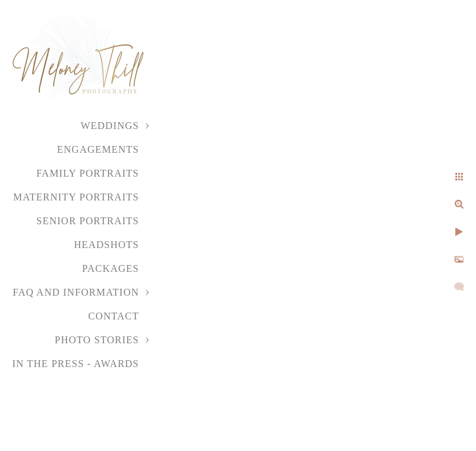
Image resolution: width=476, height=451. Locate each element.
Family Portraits (88, 173)
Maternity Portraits (76, 197)
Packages (111, 268)
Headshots (106, 245)
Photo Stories (97, 340)
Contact (114, 316)
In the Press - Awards (75, 364)
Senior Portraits (88, 221)
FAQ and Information (76, 292)
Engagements (98, 149)
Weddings (110, 126)
